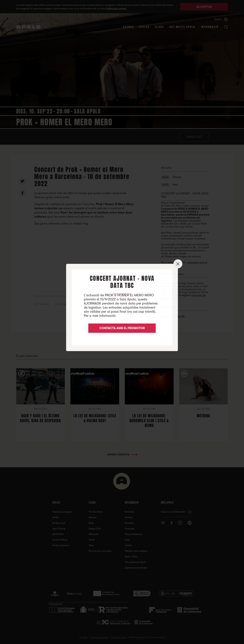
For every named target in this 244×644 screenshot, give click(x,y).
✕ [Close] (178, 264)
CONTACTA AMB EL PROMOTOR (122, 328)
